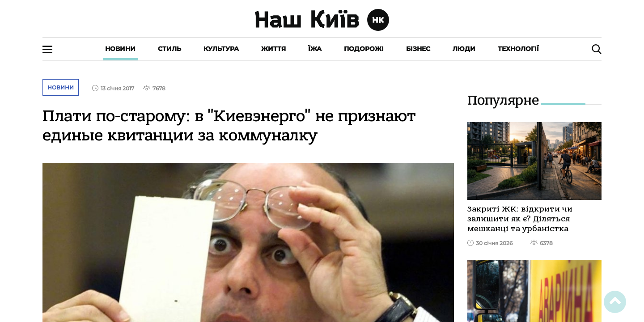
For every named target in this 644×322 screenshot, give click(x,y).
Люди (464, 49)
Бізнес (418, 49)
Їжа (315, 49)
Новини (120, 49)
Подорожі (364, 49)
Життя (273, 49)
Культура (221, 49)
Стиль (169, 49)
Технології (518, 49)
